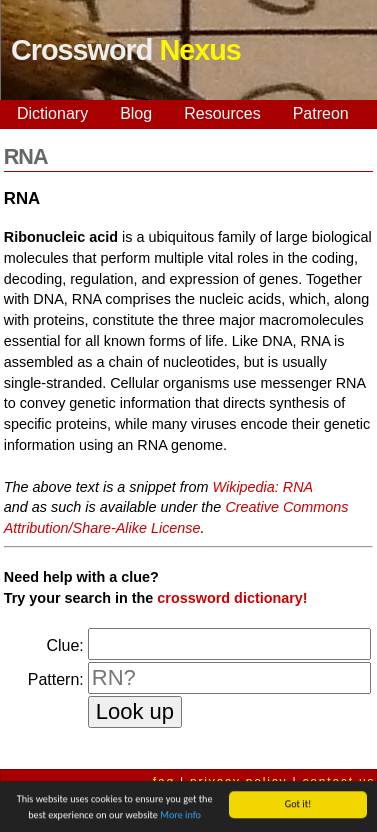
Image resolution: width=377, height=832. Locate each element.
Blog (136, 113)
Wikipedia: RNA (263, 487)
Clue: (64, 645)
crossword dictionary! (232, 598)
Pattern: (56, 679)
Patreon (321, 113)
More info (180, 815)
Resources (222, 113)
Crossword (126, 50)
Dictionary (52, 113)
